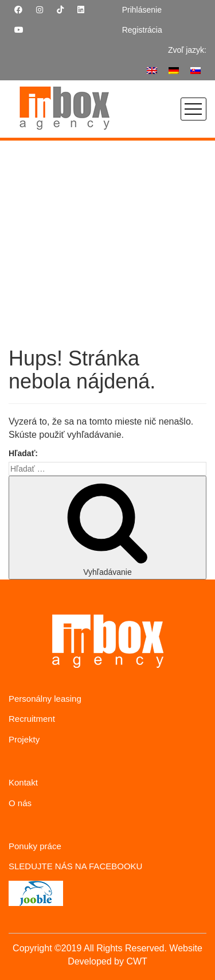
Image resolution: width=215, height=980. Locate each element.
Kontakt (23, 782)
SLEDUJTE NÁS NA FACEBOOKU (75, 866)
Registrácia (142, 30)
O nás (20, 803)
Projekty (24, 739)
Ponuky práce (35, 846)
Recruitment (32, 719)
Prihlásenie (142, 10)
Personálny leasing (45, 699)
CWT (136, 961)
